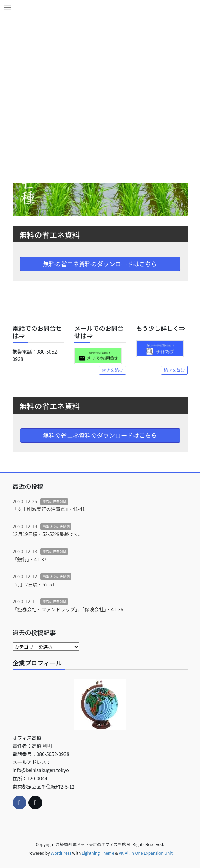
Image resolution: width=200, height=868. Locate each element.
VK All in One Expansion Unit (146, 853)
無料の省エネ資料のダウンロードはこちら (100, 264)
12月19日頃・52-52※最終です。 (48, 534)
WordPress (61, 853)
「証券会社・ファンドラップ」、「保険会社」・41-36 (68, 609)
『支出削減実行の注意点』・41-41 (49, 509)
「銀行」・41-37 (30, 559)
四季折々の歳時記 (56, 527)
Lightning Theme (98, 853)
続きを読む (112, 370)
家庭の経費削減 (54, 502)
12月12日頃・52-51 (34, 584)
